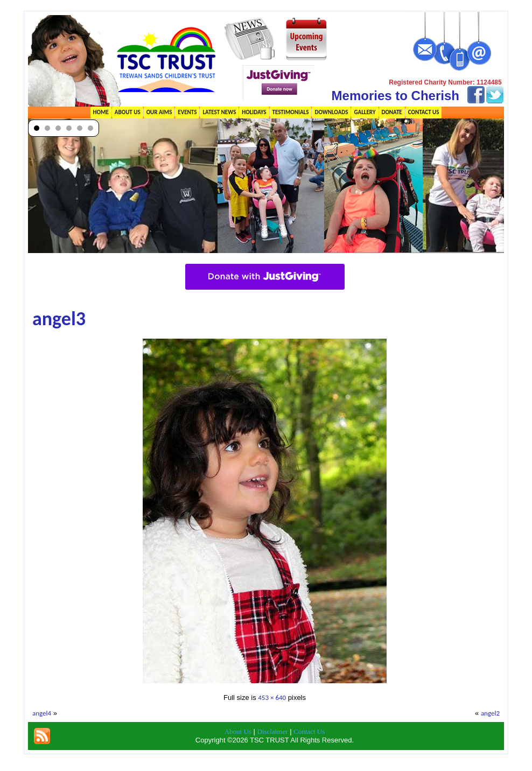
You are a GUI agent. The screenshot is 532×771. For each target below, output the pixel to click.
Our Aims (159, 112)
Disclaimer (273, 731)
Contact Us (424, 112)
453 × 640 (272, 698)
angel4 (42, 713)
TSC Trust (281, 763)
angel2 (490, 713)
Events (187, 112)
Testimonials (291, 112)
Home (101, 112)
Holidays (254, 112)
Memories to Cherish (395, 96)
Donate (392, 112)
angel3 (59, 319)
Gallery (365, 112)
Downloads (331, 112)
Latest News (219, 112)
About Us (128, 112)
